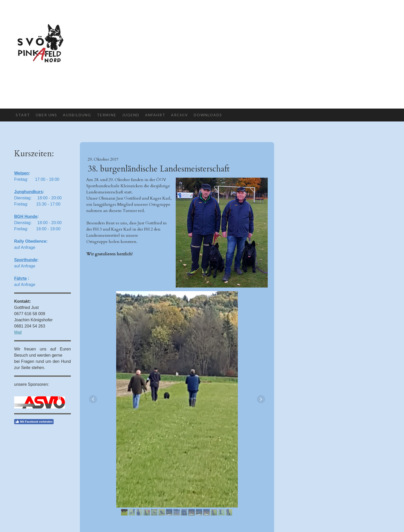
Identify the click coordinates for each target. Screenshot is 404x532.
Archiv (180, 115)
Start (23, 115)
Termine (107, 115)
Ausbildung (77, 115)
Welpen (22, 173)
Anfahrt (155, 115)
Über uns (47, 115)
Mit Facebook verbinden (34, 422)
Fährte (20, 278)
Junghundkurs (28, 192)
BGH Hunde (26, 216)
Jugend (131, 115)
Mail (18, 332)
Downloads (208, 115)
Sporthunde (26, 260)
